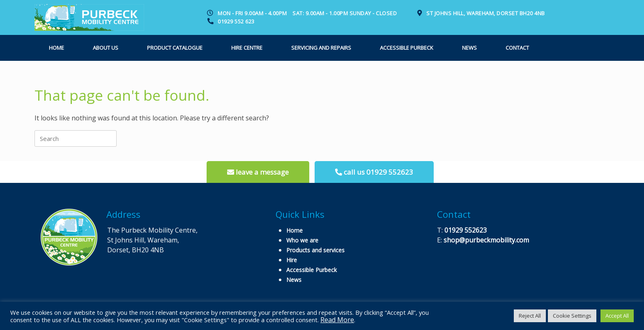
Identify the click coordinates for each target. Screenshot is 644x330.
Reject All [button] (530, 316)
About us (106, 48)
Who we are (302, 240)
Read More (337, 320)
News (469, 48)
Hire (292, 260)
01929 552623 (466, 230)
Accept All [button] (617, 316)
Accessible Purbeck (407, 48)
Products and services (315, 250)
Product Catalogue (175, 48)
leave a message (258, 172)
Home (56, 48)
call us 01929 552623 (374, 172)
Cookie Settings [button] (572, 316)
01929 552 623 (236, 21)
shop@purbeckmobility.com (486, 240)
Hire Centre (247, 48)
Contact (517, 48)
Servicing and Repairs (321, 48)
